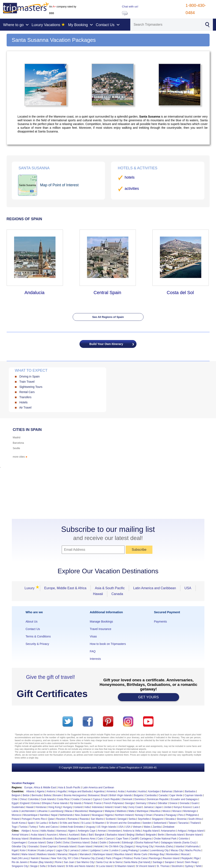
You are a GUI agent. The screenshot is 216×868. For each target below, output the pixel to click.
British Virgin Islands (121, 795)
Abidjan (25, 831)
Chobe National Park (165, 839)
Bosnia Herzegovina (75, 795)
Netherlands (66, 815)
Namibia (44, 815)
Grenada (184, 803)
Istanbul (180, 846)
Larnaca (74, 850)
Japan (159, 807)
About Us (32, 622)
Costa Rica (63, 799)
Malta (131, 811)
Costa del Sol (180, 293)
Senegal (122, 819)
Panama (159, 815)
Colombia (33, 799)
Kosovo (187, 807)
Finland (88, 803)
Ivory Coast (136, 807)
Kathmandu (193, 846)
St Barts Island (56, 866)
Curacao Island (36, 843)
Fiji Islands (76, 803)
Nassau (45, 858)
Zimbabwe (169, 827)
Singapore (157, 819)
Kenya (177, 807)
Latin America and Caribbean (154, 588)
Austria (142, 791)
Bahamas (167, 791)
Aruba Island (37, 835)
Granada (33, 846)
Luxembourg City (159, 850)
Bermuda (37, 795)
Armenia (111, 791)
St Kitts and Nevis (69, 823)
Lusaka (144, 850)
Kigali (15, 850)
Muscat (185, 854)
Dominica (140, 799)
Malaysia (109, 811)
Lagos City (62, 850)
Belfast (140, 835)
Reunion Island (171, 858)
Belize (26, 795)
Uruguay (90, 827)
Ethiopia (46, 803)
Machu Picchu (193, 850)
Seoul (180, 862)
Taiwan (172, 823)
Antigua (182, 831)
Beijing (130, 835)
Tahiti (198, 866)
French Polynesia (113, 803)
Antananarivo (168, 831)
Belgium (16, 795)
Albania (30, 791)
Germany (141, 803)
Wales (147, 827)
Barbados (190, 791)
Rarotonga (155, 858)
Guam (195, 803)
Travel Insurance (100, 629)
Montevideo (173, 854)
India (87, 807)
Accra (35, 831)
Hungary (67, 807)
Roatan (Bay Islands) (41, 862)
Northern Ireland (124, 815)
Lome (105, 850)
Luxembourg (56, 811)
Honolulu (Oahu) (164, 846)
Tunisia (23, 827)
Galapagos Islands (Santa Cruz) (178, 843)
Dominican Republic (158, 799)
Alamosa (61, 831)
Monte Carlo (141, 854)
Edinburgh (128, 843)
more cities (20, 457)
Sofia (43, 866)
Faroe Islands (60, 803)
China (23, 799)
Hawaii (98, 594)
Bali (91, 835)
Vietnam (137, 827)
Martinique (142, 811)
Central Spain (107, 293)
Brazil (104, 795)
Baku (84, 835)
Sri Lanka (41, 823)
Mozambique (31, 815)
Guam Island (85, 846)
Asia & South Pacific (110, 588)
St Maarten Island (124, 866)
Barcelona (18, 443)
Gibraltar (163, 803)
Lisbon (84, 850)
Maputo (73, 854)
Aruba (121, 791)
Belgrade (151, 835)
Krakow (32, 850)
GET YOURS (148, 697)
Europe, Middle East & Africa (65, 588)
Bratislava (36, 839)
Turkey (33, 827)
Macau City (177, 850)
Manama (62, 854)
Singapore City (20, 866)
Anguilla (62, 791)
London (115, 850)
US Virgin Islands (107, 827)
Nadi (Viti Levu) (20, 858)
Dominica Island (80, 843)
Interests (95, 659)
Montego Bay (157, 854)
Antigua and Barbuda (80, 791)
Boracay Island (20, 839)
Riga (197, 858)
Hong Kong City (144, 846)
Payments (160, 622)
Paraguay (171, 815)
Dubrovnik (114, 843)
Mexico (166, 811)
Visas (93, 636)
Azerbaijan (154, 791)
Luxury (31, 588)
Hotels (23, 402)
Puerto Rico (39, 819)
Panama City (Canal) (92, 858)
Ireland (108, 807)
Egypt (15, 803)
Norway (139, 815)
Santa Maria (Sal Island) (137, 862)
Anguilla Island (151, 831)
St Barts (53, 823)
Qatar (51, 819)
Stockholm (177, 866)
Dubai (94, 843)
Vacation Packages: (23, 783)
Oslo (76, 858)
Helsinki (99, 846)
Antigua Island (196, 831)
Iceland (78, 807)
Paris (108, 858)
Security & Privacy (37, 644)
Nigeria (109, 815)
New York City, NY (61, 858)
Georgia (129, 803)
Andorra (51, 791)
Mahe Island (28, 854)
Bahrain (179, 791)
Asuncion (52, 835)
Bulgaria (139, 795)
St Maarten (98, 823)
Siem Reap (191, 862)
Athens (63, 835)
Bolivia (47, 795)
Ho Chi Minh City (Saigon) (119, 846)
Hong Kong (54, 807)
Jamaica (148, 807)
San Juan (69, 862)
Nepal (54, 815)
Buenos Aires (88, 839)
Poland (16, 819)
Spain (31, 823)
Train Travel (27, 382)
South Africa (195, 819)
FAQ (93, 651)
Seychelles (144, 819)
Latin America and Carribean (98, 787)
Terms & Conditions (38, 636)
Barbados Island (116, 835)
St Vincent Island (145, 866)
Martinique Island (103, 854)
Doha (66, 843)
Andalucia (34, 293)
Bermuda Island (175, 835)
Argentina (99, 791)
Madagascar (96, 811)
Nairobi (35, 858)
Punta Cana (140, 858)
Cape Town (122, 839)
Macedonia (81, 811)
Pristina (128, 858)
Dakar (50, 843)
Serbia (132, 819)
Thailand (195, 823)
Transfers (25, 397)
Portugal (26, 819)
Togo (14, 827)
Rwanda (84, 819)
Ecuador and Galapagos (184, 799)
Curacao (86, 799)
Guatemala (18, 807)
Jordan (168, 807)
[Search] (166, 25)
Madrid (17, 438)
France (98, 803)
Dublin (103, 843)
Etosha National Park (147, 843)
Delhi (58, 843)
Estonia (35, 803)
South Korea (19, 823)
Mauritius (155, 811)
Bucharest (60, 839)
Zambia (157, 827)
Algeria (40, 791)
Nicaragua (97, 815)
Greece (173, 803)
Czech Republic (111, 799)
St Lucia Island (104, 866)
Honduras (41, 807)
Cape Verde (176, 795)
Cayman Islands (193, 795)
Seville (16, 448)
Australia (131, 791)
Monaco (177, 811)
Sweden (147, 823)
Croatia (75, 799)
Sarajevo (170, 862)
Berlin (161, 835)
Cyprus (97, 799)
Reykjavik (187, 858)
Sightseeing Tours (31, 387)
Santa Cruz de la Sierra (109, 862)
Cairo (100, 839)
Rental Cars (27, 392)
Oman (149, 815)
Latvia (15, 811)
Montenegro (190, 811)
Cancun (110, 839)
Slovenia (181, 819)
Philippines (192, 815)
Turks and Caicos (48, 827)
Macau (69, 811)
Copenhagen (19, 843)
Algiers (72, 831)
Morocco (17, 815)
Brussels (48, 839)
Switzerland (160, 823)
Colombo (183, 839)
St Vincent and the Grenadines (123, 823)
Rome (58, 862)
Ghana (152, 803)
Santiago (158, 862)
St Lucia (86, 823)
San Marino (97, 819)
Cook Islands (48, 799)
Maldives (121, 811)
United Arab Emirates (72, 827)
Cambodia (151, 795)
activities (132, 189)
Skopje (34, 866)
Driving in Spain (29, 376)
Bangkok (100, 835)
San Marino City (85, 862)
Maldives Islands (46, 854)
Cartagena (146, 839)
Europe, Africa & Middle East (40, 787)
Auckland (74, 835)
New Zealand (82, 815)
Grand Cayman (48, 846)
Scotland (110, 819)
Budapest (73, 839)
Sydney (189, 866)
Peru (181, 815)
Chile (15, 799)
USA (188, 588)
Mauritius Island (123, 854)
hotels (130, 177)
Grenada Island (68, 846)
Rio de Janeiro (20, 862)
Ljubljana (95, 850)
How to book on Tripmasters (108, 644)
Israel (117, 807)
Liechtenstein (28, 811)
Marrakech (85, 854)
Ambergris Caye (87, 831)
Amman (102, 831)
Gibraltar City (19, 846)
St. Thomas (163, 866)
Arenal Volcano (20, 835)
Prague (118, 858)
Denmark (127, 799)
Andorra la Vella (132, 831)
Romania (72, 819)
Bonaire (57, 795)
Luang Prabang (129, 850)
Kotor (23, 850)
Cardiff (134, 839)
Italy (125, 807)
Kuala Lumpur (46, 850)
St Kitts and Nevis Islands (80, 866)
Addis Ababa (47, 831)
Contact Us (33, 629)
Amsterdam (114, 831)
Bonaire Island (194, 835)
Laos (196, 807)
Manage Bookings (101, 622)
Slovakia (170, 819)
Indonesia (97, 807)
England (25, 803)
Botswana (94, 795)
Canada (117, 594)
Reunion (61, 819)
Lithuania (42, 811)
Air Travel (25, 408)
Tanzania (183, 823)
